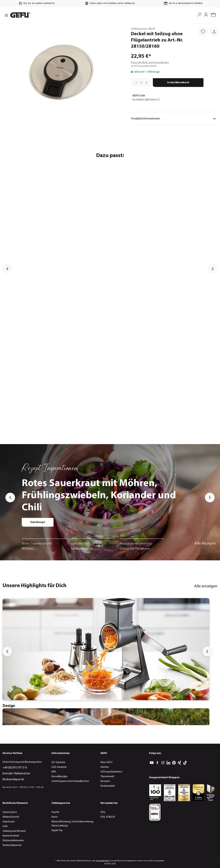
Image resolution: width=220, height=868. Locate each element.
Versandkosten (103, 861)
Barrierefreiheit (11, 836)
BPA (54, 772)
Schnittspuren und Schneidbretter (70, 781)
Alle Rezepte (205, 544)
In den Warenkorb (178, 83)
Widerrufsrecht (11, 817)
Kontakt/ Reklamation (16, 774)
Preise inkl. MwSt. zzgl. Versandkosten (150, 63)
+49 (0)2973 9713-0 (15, 768)
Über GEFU (106, 762)
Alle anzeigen (206, 586)
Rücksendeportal (13, 779)
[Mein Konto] (206, 14)
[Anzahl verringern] (135, 83)
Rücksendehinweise (13, 841)
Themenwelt (107, 777)
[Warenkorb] (213, 15)
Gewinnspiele (108, 786)
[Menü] (5, 15)
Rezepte (105, 781)
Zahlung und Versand (14, 831)
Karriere (105, 767)
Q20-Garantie (59, 767)
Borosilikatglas (59, 777)
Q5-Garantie (58, 762)
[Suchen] (199, 14)
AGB (5, 826)
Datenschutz (10, 812)
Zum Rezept (38, 522)
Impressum (9, 822)
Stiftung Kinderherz (111, 772)
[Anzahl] (141, 83)
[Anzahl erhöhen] (148, 83)
